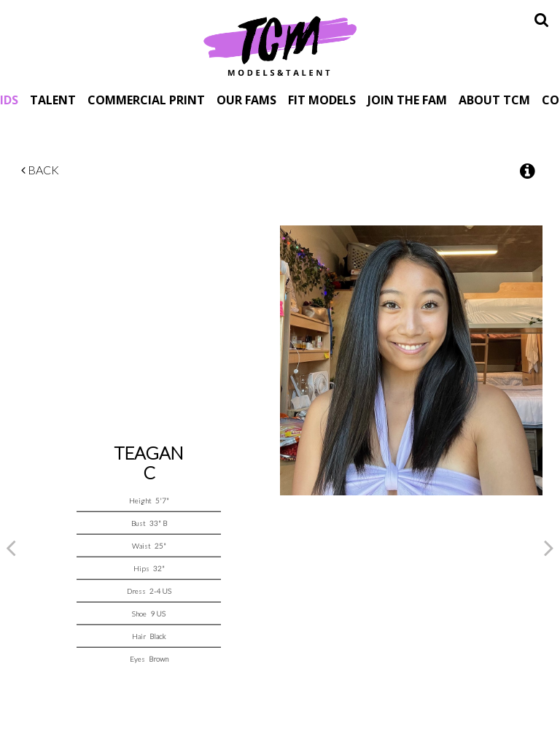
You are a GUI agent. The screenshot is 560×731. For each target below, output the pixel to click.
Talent (53, 100)
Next (549, 547)
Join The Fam (407, 100)
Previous (11, 547)
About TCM (494, 100)
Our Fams (246, 100)
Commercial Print (146, 100)
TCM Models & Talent (280, 45)
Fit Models (322, 100)
